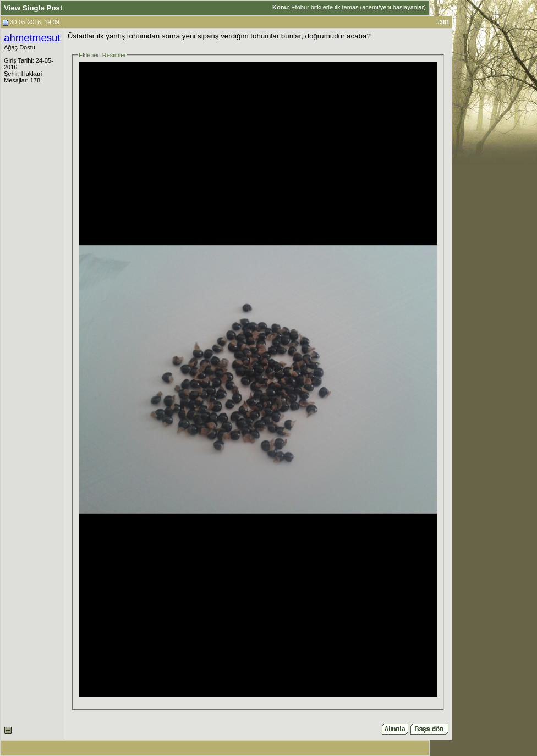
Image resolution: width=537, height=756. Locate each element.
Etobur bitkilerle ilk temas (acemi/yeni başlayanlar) (358, 7)
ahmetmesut (32, 38)
